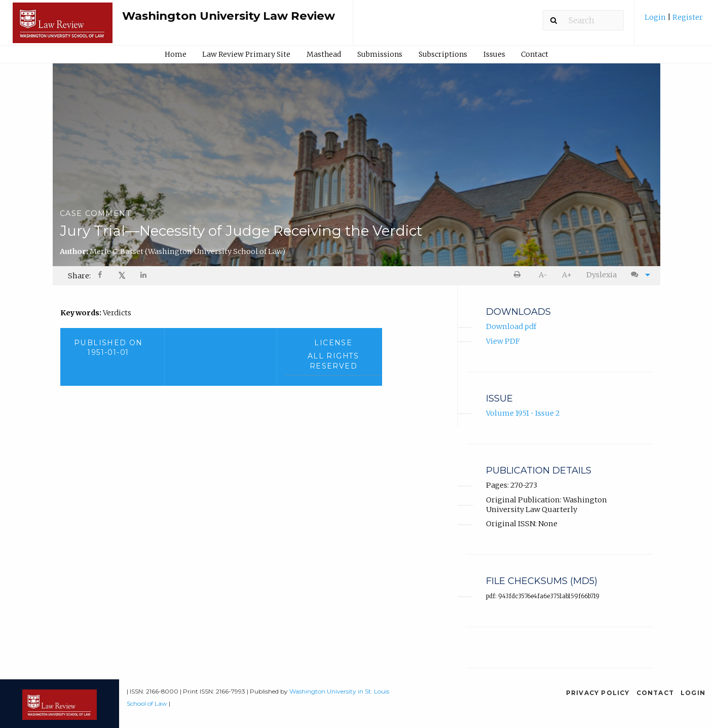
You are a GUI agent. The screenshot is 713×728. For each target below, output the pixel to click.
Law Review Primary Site (246, 54)
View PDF (503, 341)
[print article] (519, 275)
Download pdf (511, 327)
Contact (535, 54)
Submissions (380, 54)
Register (687, 17)
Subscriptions (443, 54)
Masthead (324, 54)
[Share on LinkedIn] (144, 276)
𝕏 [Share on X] (122, 276)
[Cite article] (639, 275)
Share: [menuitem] (79, 276)
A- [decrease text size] (543, 275)
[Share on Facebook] (101, 276)
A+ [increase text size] (567, 275)
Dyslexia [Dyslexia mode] (602, 275)
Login (656, 17)
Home (176, 54)
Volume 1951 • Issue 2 (523, 414)
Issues (494, 54)
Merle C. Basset (187, 251)
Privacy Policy (598, 693)
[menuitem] (674, 21)
